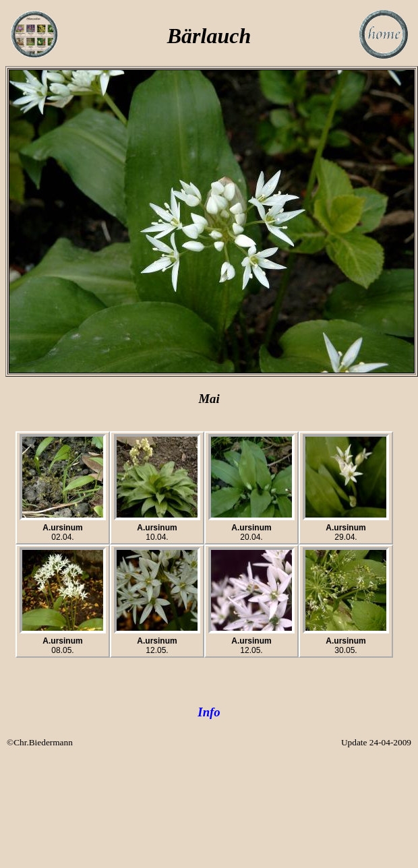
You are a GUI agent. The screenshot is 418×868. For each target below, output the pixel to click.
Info (209, 712)
